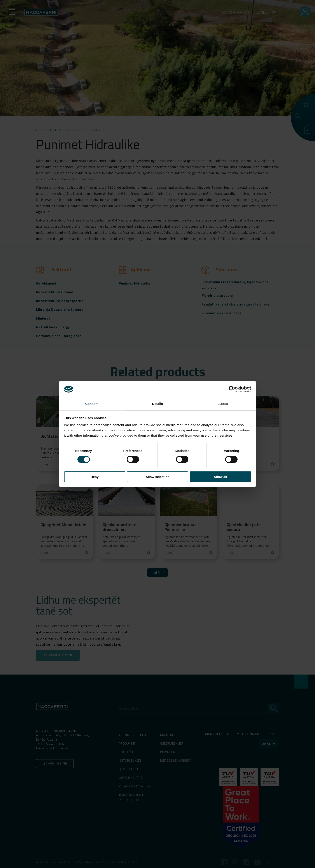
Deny (95, 477)
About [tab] (223, 404)
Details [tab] (157, 404)
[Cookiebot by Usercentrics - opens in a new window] (232, 389)
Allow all (220, 477)
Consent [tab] (92, 404)
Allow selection (157, 477)
